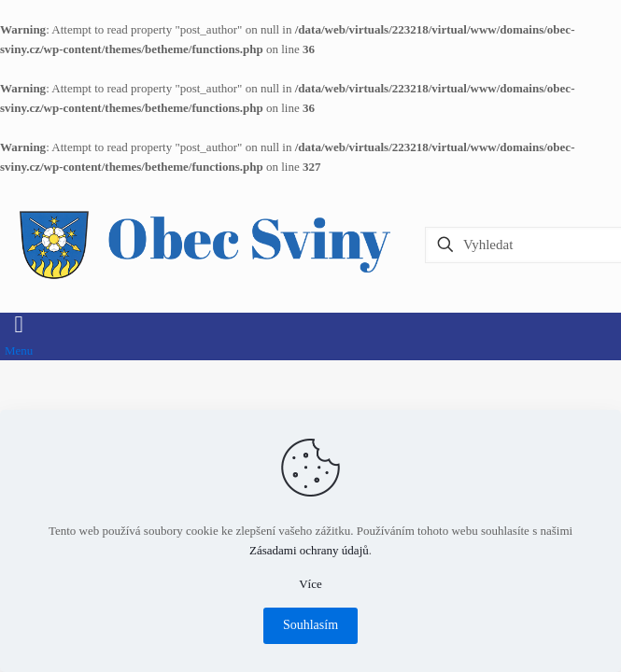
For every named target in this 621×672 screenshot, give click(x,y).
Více (310, 584)
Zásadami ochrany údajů (309, 550)
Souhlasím (310, 625)
